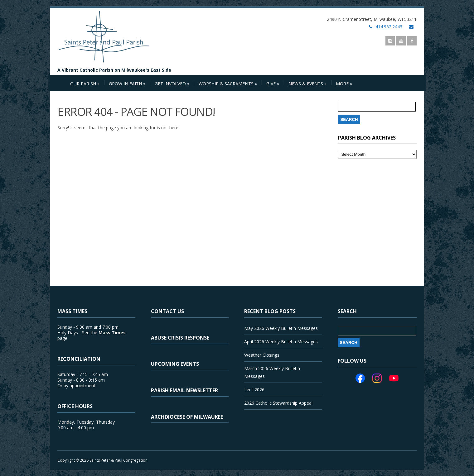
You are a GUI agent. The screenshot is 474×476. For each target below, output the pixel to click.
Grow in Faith (127, 84)
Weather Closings (262, 355)
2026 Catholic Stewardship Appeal (278, 403)
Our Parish (85, 84)
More (344, 84)
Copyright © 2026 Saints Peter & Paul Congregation (102, 460)
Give (273, 84)
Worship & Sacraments (228, 84)
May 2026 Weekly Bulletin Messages (281, 328)
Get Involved (172, 84)
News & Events (307, 84)
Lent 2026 (254, 390)
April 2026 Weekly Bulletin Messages (281, 342)
